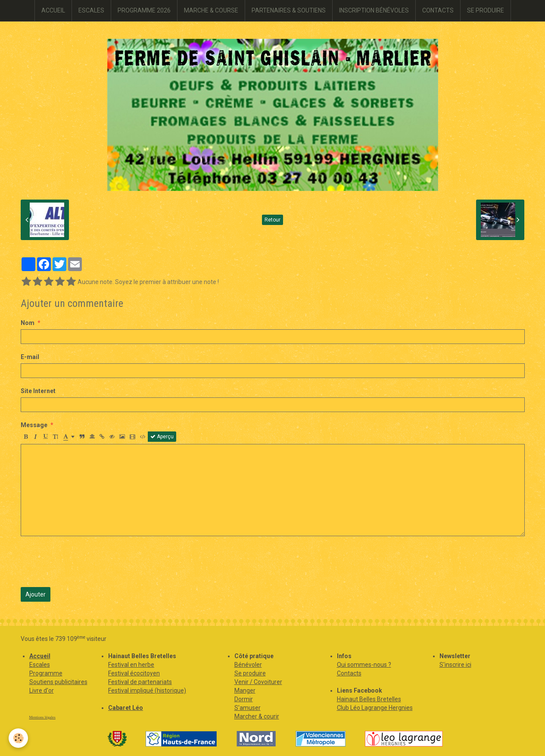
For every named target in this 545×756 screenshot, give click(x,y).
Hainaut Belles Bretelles (369, 699)
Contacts (349, 673)
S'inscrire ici (455, 665)
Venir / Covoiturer (258, 682)
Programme (46, 673)
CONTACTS (438, 10)
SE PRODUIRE (486, 10)
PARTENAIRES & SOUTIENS (289, 10)
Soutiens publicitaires (58, 682)
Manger (245, 690)
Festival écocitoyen (134, 673)
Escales (40, 665)
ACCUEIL (53, 10)
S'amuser (248, 708)
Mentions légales (42, 717)
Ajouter (36, 594)
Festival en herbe (131, 665)
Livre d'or (42, 690)
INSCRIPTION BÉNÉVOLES (374, 10)
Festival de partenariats (140, 682)
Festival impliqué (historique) (147, 690)
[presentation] (86, 562)
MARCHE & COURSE (211, 10)
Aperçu (162, 437)
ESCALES (91, 10)
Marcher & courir (257, 716)
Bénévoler (248, 665)
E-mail (30, 357)
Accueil (40, 656)
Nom (28, 323)
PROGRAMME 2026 (144, 10)
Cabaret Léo (126, 708)
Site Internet (38, 391)
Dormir (244, 699)
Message (34, 425)
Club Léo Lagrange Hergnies (375, 708)
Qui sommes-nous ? (364, 665)
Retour (272, 220)
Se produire (250, 673)
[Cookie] (18, 738)
